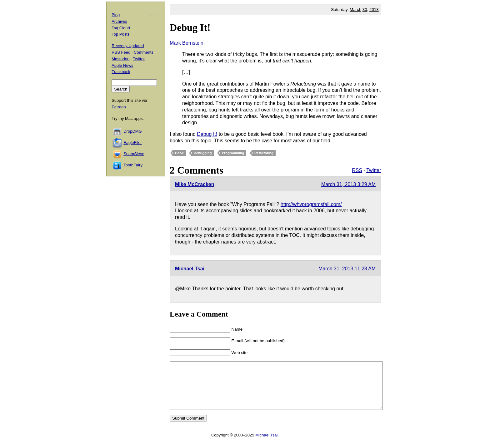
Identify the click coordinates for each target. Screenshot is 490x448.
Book (179, 153)
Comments (144, 52)
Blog (116, 15)
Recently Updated (128, 46)
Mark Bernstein (187, 43)
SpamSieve (134, 154)
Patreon (119, 107)
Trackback (121, 72)
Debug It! (190, 27)
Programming (233, 153)
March (355, 10)
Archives (119, 21)
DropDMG (133, 131)
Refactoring (264, 153)
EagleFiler (133, 143)
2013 (374, 10)
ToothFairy (133, 165)
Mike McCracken (195, 184)
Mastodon (120, 59)
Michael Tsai (190, 269)
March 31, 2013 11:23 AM (347, 269)
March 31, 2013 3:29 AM (348, 184)
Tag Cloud (121, 28)
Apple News (122, 65)
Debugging (203, 153)
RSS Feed (121, 52)
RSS (357, 170)
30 (365, 10)
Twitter (374, 170)
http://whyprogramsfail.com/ (311, 204)
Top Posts (120, 34)
